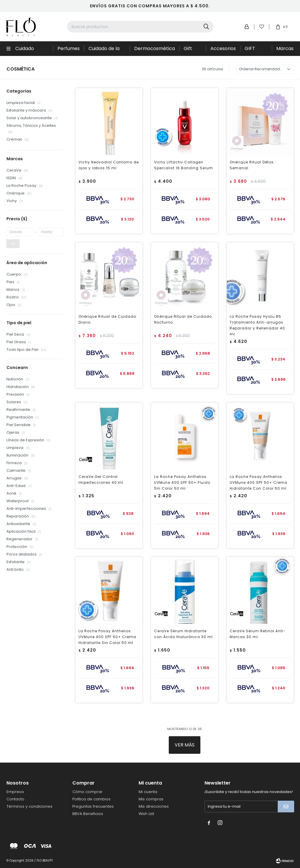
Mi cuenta (148, 792)
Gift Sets (189, 51)
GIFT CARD (251, 51)
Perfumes (69, 48)
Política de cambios (91, 799)
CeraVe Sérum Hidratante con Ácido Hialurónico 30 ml (183, 634)
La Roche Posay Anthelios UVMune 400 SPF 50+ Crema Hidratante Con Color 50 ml (259, 482)
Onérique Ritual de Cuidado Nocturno (183, 319)
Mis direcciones (154, 806)
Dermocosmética (155, 48)
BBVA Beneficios (88, 814)
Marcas (285, 48)
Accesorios (223, 48)
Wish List (146, 814)
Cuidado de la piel (104, 51)
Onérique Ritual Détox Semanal (252, 165)
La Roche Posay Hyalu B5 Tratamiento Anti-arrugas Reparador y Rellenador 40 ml (257, 325)
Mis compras (151, 799)
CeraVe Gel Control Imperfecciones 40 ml (101, 480)
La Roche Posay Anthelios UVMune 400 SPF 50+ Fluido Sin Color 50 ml (182, 482)
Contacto (15, 799)
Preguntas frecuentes (93, 806)
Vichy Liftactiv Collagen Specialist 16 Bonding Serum (184, 165)
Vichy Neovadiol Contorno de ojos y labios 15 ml (109, 165)
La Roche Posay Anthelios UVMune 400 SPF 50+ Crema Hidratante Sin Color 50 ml (107, 637)
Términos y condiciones (29, 806)
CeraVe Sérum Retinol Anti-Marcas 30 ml (258, 634)
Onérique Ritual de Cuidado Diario (107, 319)
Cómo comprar (87, 792)
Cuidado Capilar (25, 51)
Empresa (15, 792)
